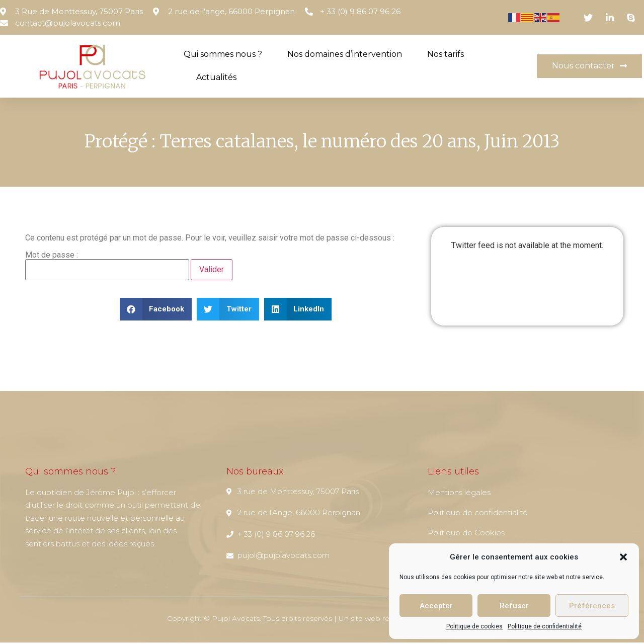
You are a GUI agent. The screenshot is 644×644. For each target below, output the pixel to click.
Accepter (436, 606)
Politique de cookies (474, 626)
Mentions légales (459, 494)
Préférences (592, 606)
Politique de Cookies (466, 534)
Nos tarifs (446, 54)
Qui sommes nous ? (223, 54)
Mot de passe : (107, 267)
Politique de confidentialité (545, 626)
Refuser (514, 606)
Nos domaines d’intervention (345, 54)
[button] (623, 557)
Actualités (216, 77)
